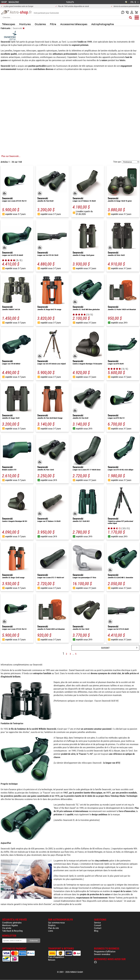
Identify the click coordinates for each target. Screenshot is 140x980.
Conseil (98, 925)
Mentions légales (10, 925)
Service (97, 923)
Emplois (52, 925)
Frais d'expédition (56, 957)
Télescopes (9, 24)
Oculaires (40, 24)
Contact (98, 928)
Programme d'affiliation (105, 952)
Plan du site (53, 928)
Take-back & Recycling (12, 931)
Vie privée (7, 928)
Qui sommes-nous (56, 923)
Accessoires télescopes (74, 24)
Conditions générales (12, 923)
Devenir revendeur (102, 954)
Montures (25, 24)
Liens (51, 931)
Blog (96, 931)
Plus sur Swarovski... (11, 156)
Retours (52, 960)
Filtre (53, 24)
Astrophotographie (103, 24)
